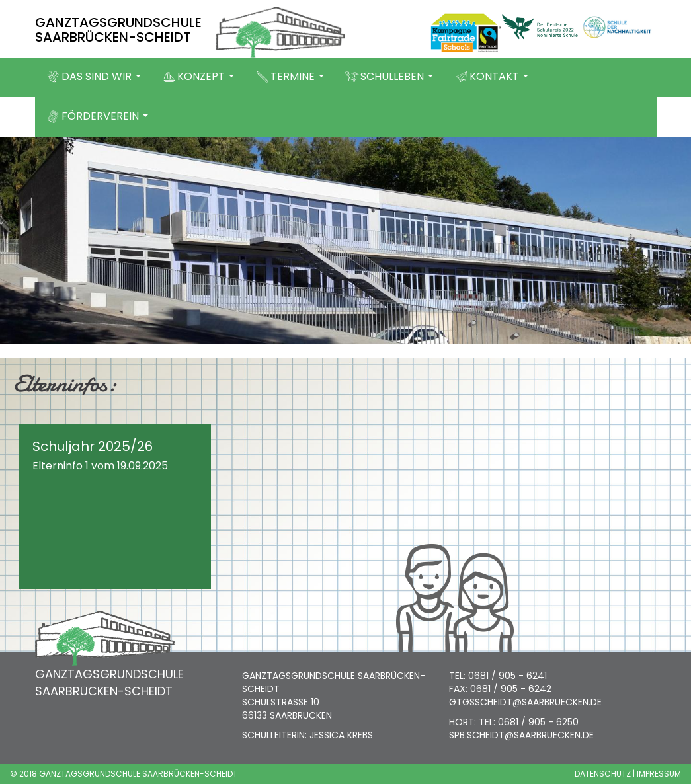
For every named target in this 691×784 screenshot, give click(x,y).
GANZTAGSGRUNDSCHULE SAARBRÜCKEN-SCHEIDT (118, 30)
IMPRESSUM (659, 774)
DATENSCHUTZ (603, 774)
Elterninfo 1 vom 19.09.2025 (100, 466)
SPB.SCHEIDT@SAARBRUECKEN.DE (521, 735)
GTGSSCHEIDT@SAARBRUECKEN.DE (525, 702)
